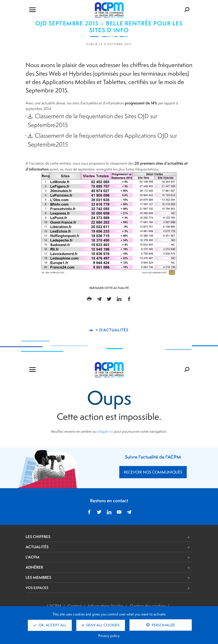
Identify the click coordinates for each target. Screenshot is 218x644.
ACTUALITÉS (37, 547)
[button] (144, 537)
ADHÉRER (34, 567)
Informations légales (106, 606)
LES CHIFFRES (38, 537)
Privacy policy (109, 636)
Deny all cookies (101, 625)
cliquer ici (105, 431)
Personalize (163, 625)
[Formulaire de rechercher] (167, 10)
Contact (75, 606)
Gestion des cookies (148, 606)
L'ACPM (32, 557)
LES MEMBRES (38, 577)
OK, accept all (50, 625)
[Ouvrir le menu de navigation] (51, 10)
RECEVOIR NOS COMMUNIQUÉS (153, 472)
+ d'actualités (112, 330)
